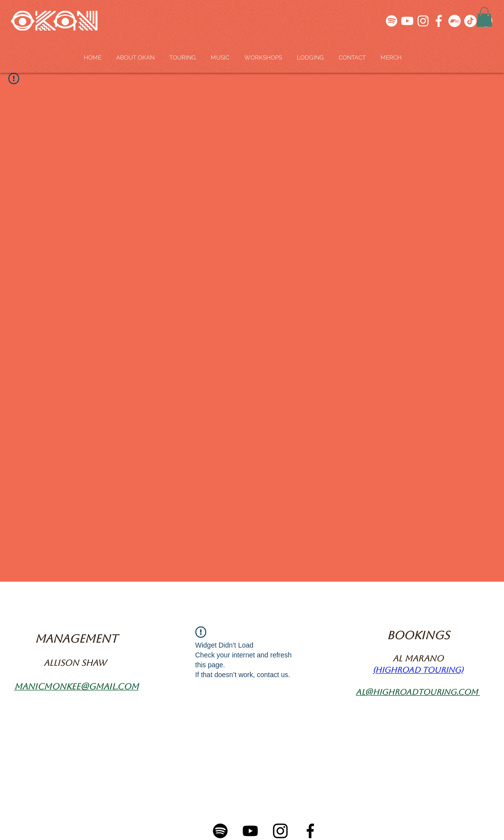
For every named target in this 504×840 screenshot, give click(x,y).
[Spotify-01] (220, 831)
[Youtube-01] (250, 831)
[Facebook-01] (310, 831)
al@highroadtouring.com (417, 692)
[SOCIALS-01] (407, 21)
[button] (484, 17)
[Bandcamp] (455, 21)
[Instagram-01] (280, 831)
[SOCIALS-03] (392, 21)
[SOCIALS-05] (423, 21)
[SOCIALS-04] (439, 21)
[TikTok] (470, 21)
